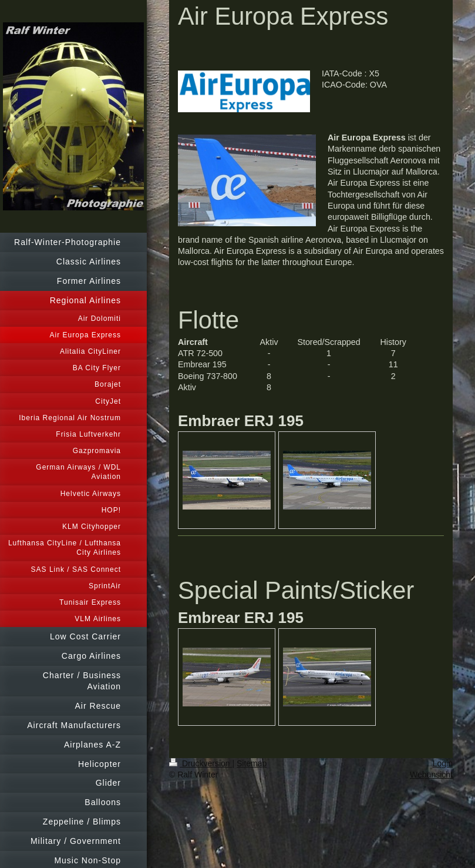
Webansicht (431, 775)
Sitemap (252, 763)
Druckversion (201, 763)
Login (443, 763)
